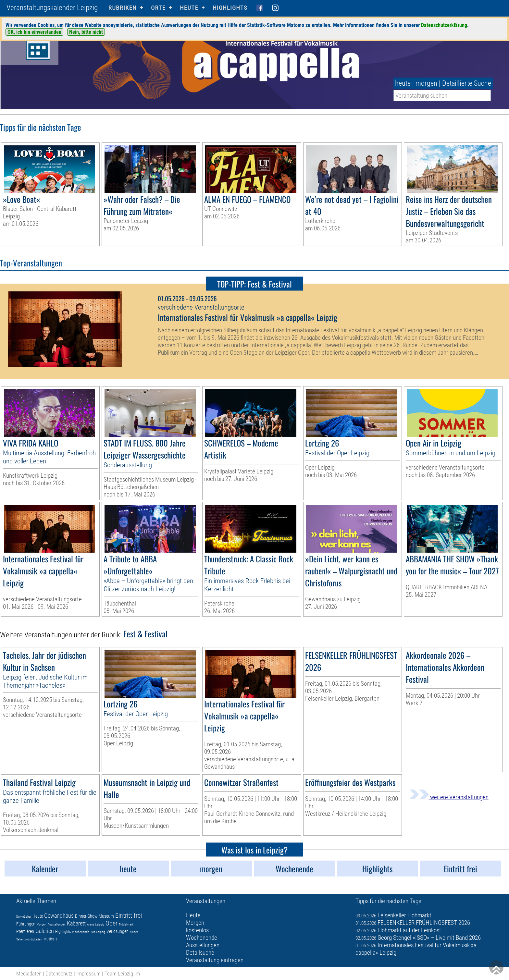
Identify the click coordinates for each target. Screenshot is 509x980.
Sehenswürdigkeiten (29, 939)
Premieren (25, 931)
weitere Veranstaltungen (449, 797)
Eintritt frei (129, 915)
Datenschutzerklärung (444, 25)
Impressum (88, 974)
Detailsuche (200, 953)
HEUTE (189, 8)
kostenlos (197, 930)
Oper (112, 923)
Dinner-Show (86, 916)
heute (403, 83)
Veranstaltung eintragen (215, 960)
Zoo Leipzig (98, 932)
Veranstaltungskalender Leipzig (52, 8)
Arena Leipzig (96, 924)
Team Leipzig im (122, 974)
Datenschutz (59, 974)
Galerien (45, 931)
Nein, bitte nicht (86, 32)
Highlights (230, 8)
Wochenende (81, 932)
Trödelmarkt (127, 924)
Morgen (42, 924)
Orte (158, 8)
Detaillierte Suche (467, 83)
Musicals (50, 939)
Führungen (26, 924)
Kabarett (76, 923)
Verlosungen (118, 931)
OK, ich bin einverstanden (34, 32)
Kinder (134, 932)
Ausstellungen (57, 924)
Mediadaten (29, 974)
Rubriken (123, 8)
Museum (106, 916)
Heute (38, 916)
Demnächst (24, 917)
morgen (426, 83)
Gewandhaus (59, 916)
